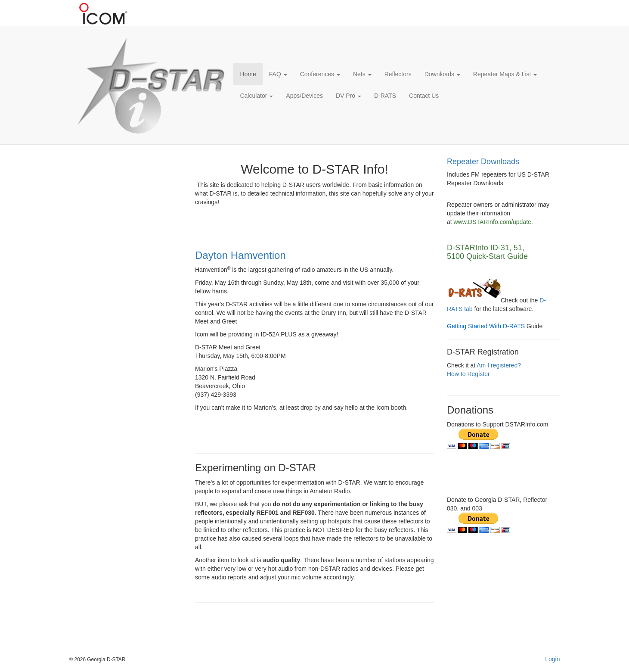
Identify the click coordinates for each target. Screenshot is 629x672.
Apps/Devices (304, 96)
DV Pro (349, 96)
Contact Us (424, 96)
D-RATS (385, 96)
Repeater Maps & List (505, 74)
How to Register (468, 374)
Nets (362, 74)
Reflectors (398, 74)
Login (552, 659)
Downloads (442, 74)
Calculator (256, 96)
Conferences (320, 74)
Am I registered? (499, 365)
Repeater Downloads (483, 162)
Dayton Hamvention (240, 255)
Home (248, 74)
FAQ (278, 74)
